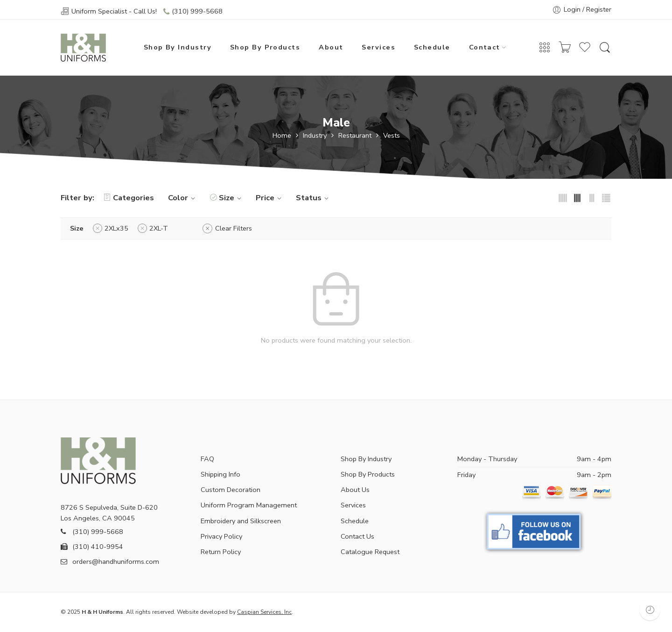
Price (270, 198)
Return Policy (221, 552)
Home (282, 136)
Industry (315, 136)
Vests (392, 136)
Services (378, 47)
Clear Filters (234, 228)
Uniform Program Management (249, 505)
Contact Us (357, 536)
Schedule (432, 47)
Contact (485, 47)
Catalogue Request (370, 552)
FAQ (207, 459)
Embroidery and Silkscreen (241, 521)
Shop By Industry (178, 47)
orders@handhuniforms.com (110, 562)
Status (314, 198)
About (331, 47)
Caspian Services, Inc (264, 612)
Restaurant (355, 136)
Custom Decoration (231, 490)
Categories (129, 198)
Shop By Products (265, 47)
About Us (355, 490)
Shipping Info (220, 474)
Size (231, 198)
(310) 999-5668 (197, 11)
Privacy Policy (221, 536)
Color (183, 198)
